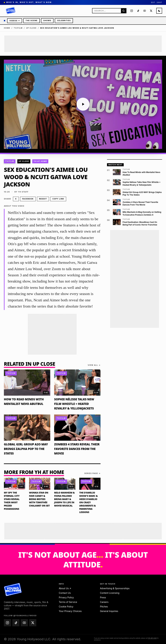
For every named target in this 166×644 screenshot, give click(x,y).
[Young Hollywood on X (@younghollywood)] (151, 11)
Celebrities (64, 20)
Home (7, 28)
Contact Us (65, 593)
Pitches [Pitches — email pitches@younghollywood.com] (104, 607)
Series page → (92, 473)
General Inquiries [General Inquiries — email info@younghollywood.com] (109, 611)
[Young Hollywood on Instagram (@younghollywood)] (132, 11)
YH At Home (40, 161)
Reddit (43, 199)
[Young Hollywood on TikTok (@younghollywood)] (138, 11)
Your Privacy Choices (70, 611)
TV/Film (18, 28)
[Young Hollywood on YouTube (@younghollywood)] (145, 11)
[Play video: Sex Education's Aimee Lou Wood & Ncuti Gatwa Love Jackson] (83, 104)
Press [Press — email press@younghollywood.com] (103, 597)
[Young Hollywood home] (13, 590)
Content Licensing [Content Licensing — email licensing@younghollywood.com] (110, 593)
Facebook (28, 199)
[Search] (124, 11)
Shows (47, 20)
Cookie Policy (66, 607)
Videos (15, 21)
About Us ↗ (65, 588)
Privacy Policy (66, 597)
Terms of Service (68, 602)
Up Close (31, 28)
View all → (94, 365)
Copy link (58, 199)
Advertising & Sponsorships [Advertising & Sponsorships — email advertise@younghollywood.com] (115, 588)
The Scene (32, 20)
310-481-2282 (152, 638)
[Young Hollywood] (11, 11)
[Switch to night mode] (159, 11)
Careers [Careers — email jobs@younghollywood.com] (104, 602)
